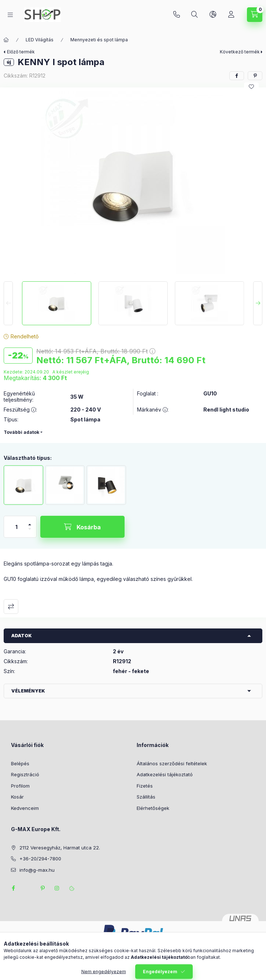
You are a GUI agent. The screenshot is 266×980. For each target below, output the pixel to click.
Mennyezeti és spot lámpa (99, 40)
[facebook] (237, 76)
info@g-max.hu (37, 870)
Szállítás (146, 797)
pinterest (43, 888)
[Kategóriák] (10, 15)
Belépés (20, 763)
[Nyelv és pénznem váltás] (213, 15)
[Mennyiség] (16, 527)
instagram (57, 888)
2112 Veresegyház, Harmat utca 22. (60, 848)
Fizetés (145, 786)
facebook (13, 888)
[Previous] (8, 303)
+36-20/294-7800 (177, 15)
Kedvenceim (25, 808)
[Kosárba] (82, 527)
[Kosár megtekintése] (255, 15)
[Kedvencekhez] (251, 87)
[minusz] (30, 532)
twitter (28, 888)
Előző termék (21, 52)
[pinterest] (255, 76)
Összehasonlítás (11, 607)
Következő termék (240, 52)
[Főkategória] (6, 40)
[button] (133, 183)
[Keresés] (195, 15)
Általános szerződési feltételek (172, 763)
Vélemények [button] (28, 691)
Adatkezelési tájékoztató (165, 774)
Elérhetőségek (153, 808)
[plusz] (30, 521)
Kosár (17, 797)
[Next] (258, 303)
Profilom (20, 786)
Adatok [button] (22, 636)
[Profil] (231, 15)
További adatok (21, 432)
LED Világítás (40, 40)
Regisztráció (25, 774)
